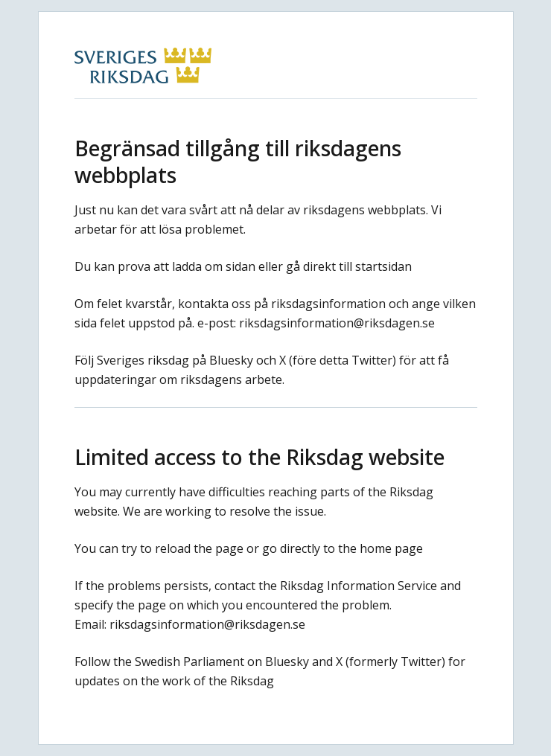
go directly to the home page (343, 548)
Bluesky (231, 360)
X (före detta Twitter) (338, 360)
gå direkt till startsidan (349, 266)
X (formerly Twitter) (391, 661)
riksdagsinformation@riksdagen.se (337, 323)
